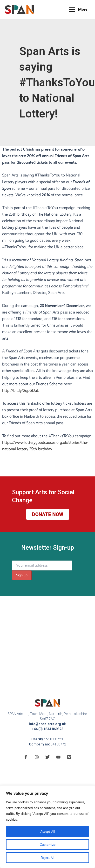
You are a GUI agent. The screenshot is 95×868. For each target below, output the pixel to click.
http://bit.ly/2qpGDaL (21, 390)
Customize (48, 845)
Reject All (47, 858)
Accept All (47, 832)
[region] (47, 827)
